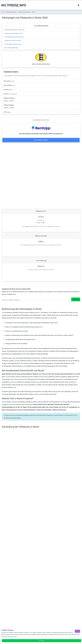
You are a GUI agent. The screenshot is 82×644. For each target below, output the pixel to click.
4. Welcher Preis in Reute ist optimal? (13, 41)
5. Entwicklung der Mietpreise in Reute (13, 44)
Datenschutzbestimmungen (11, 637)
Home (3, 12)
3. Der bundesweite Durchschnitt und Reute (14, 37)
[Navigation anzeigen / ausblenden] (79, 5)
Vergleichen (76, 299)
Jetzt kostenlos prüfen (41, 140)
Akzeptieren (42, 641)
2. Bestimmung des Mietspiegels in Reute (13, 33)
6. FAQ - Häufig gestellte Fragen (11, 48)
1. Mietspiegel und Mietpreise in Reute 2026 (14, 30)
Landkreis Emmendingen (24, 12)
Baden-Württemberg (11, 12)
